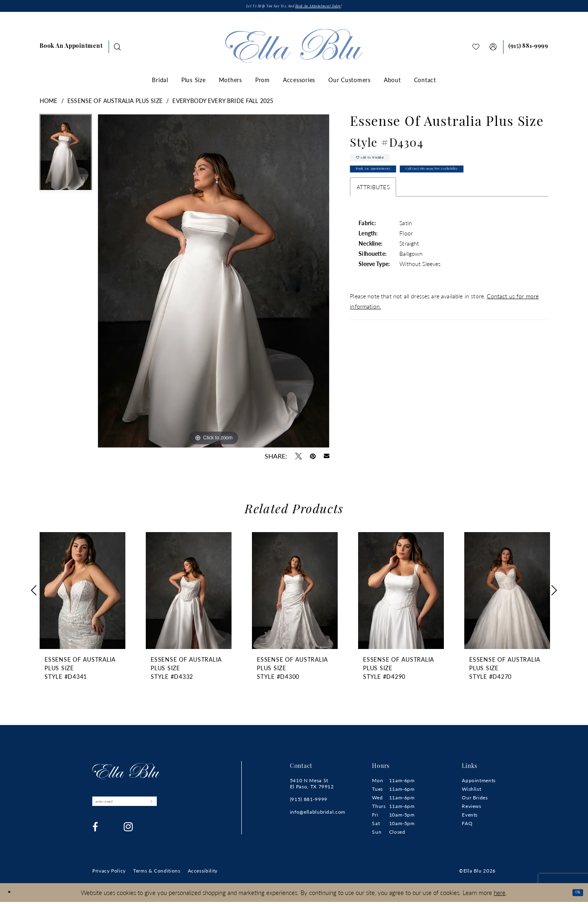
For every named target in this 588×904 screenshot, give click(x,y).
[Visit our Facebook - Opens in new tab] (95, 834)
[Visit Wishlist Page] (476, 49)
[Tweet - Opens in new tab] (298, 459)
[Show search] (118, 49)
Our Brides (475, 800)
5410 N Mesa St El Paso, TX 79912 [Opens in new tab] (312, 786)
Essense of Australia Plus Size (115, 103)
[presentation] (82, 593)
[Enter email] (143, 806)
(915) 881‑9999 (309, 802)
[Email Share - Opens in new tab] (327, 459)
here (500, 894)
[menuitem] (71, 49)
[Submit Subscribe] (186, 806)
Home (49, 103)
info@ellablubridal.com (318, 814)
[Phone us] (528, 49)
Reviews (471, 809)
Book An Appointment (386, 182)
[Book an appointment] (71, 49)
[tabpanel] (66, 159)
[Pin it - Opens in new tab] (313, 459)
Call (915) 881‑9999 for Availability (478, 182)
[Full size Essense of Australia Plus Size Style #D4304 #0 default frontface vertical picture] (214, 283)
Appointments (479, 783)
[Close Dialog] (12, 894)
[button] (493, 49)
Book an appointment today (331, 8)
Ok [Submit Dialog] (575, 894)
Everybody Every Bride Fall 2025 (223, 103)
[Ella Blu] (294, 48)
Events (470, 817)
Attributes (373, 201)
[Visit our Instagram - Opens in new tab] (128, 834)
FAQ (467, 826)
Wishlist (471, 791)
